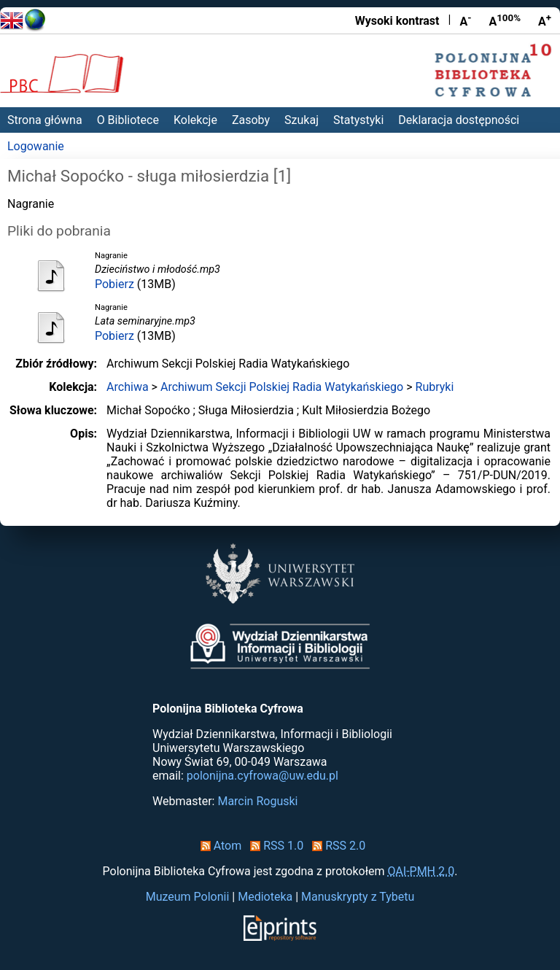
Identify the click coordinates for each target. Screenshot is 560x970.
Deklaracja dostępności (459, 120)
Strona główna (45, 120)
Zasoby (251, 120)
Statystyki (358, 120)
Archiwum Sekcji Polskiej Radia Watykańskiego (282, 387)
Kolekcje (195, 120)
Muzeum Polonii (188, 897)
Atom (218, 846)
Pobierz (114, 284)
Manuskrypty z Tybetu (358, 897)
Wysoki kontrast (397, 21)
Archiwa (128, 387)
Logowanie (36, 146)
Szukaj (302, 120)
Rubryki (435, 387)
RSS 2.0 (336, 846)
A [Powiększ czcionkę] (545, 20)
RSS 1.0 (274, 846)
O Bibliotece (128, 120)
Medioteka (265, 897)
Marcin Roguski (257, 801)
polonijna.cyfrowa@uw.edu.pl (262, 776)
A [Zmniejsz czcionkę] (465, 20)
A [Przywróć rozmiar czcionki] (505, 20)
